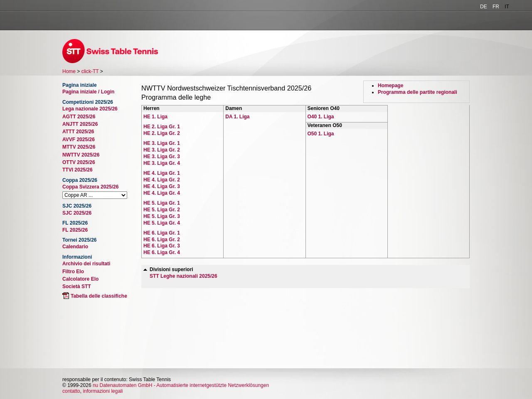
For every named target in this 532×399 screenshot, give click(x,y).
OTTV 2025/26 (79, 162)
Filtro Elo (73, 272)
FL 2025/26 (75, 230)
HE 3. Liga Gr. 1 (162, 143)
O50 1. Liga (321, 134)
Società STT (77, 286)
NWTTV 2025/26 (81, 155)
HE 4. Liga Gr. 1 (162, 173)
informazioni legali (103, 391)
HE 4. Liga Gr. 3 (162, 186)
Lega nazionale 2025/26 (90, 109)
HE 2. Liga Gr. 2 (162, 133)
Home (69, 71)
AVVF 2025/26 (79, 140)
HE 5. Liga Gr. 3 (162, 216)
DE (484, 7)
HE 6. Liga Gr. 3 (162, 246)
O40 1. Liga (321, 117)
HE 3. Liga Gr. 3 (162, 157)
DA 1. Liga (237, 117)
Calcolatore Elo (80, 279)
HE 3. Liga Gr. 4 (162, 163)
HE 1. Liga (155, 117)
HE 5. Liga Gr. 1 (162, 203)
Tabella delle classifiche (99, 296)
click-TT (90, 71)
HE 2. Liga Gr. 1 (162, 127)
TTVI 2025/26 (78, 170)
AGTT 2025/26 (79, 117)
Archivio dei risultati (86, 264)
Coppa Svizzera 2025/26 (90, 187)
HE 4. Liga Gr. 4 (162, 193)
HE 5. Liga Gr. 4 (162, 223)
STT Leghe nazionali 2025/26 (183, 276)
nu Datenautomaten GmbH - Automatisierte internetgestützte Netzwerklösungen (181, 385)
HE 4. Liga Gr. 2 (162, 180)
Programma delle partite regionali (417, 92)
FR (496, 7)
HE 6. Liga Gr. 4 (162, 252)
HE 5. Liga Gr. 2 (162, 210)
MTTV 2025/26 (79, 147)
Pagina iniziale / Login (88, 92)
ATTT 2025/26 (78, 132)
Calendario (75, 247)
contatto (71, 391)
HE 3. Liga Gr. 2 (162, 150)
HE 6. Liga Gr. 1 (162, 233)
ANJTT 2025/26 (80, 124)
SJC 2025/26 (77, 213)
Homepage (390, 86)
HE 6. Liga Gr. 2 (162, 240)
